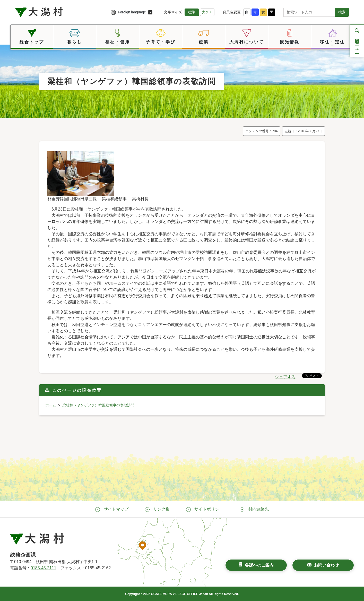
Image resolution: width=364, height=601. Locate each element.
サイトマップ (116, 509)
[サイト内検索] (309, 12)
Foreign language (132, 12)
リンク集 (161, 509)
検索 (342, 12)
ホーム (51, 405)
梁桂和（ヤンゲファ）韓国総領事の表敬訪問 (98, 405)
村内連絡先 (258, 509)
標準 (192, 12)
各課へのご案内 (259, 565)
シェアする (285, 377)
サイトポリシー (209, 509)
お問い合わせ (326, 565)
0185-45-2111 (44, 568)
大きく (207, 12)
